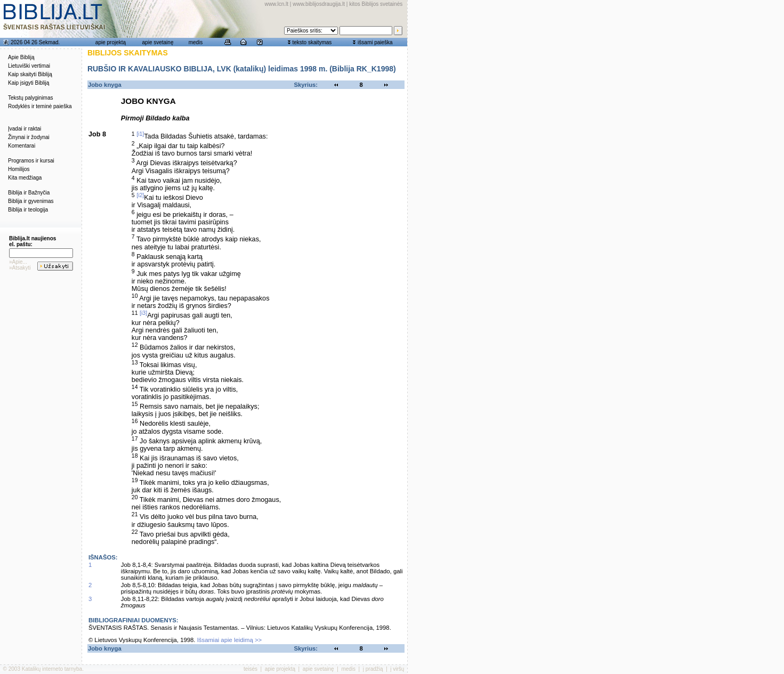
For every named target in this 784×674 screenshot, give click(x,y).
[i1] (140, 134)
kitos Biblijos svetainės (376, 4)
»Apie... (18, 262)
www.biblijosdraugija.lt (319, 4)
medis (196, 42)
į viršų (397, 669)
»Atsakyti (20, 268)
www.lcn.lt (277, 4)
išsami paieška (375, 42)
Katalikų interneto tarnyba (52, 669)
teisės (250, 669)
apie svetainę (158, 42)
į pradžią (373, 669)
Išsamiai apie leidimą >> (230, 640)
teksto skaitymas (312, 42)
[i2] (140, 195)
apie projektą (111, 42)
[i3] (143, 313)
